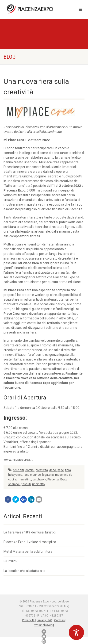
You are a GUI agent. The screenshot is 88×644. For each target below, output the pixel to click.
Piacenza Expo (57, 479)
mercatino (25, 479)
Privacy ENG (44, 620)
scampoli (14, 484)
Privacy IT (28, 620)
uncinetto (38, 484)
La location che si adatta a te (25, 571)
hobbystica (15, 475)
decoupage (57, 470)
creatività (42, 470)
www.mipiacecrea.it (18, 460)
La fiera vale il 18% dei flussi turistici (30, 532)
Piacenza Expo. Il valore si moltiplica (30, 542)
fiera (68, 470)
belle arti (18, 470)
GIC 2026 (10, 561)
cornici (30, 470)
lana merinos (32, 475)
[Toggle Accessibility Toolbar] (76, 632)
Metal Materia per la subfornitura (28, 552)
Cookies (59, 620)
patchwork (39, 479)
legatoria (48, 475)
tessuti (26, 484)
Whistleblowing (44, 625)
